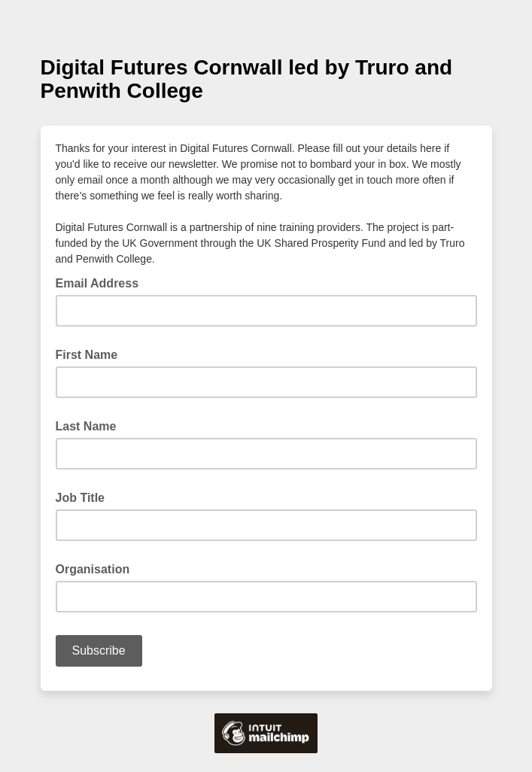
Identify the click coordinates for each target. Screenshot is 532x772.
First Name (87, 355)
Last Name (86, 426)
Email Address (102, 282)
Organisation (93, 569)
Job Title (81, 498)
